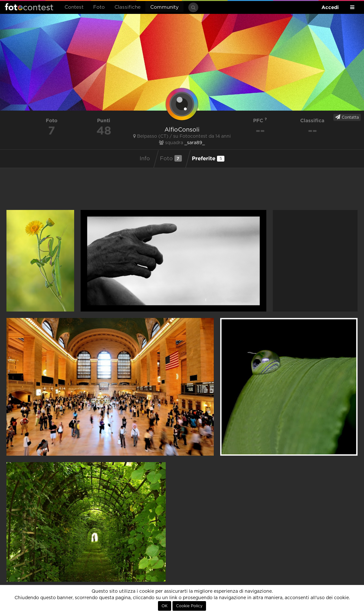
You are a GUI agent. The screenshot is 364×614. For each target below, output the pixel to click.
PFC (260, 120)
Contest (74, 7)
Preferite (208, 158)
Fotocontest (29, 7)
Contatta (347, 117)
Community (164, 7)
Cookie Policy (189, 606)
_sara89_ (195, 143)
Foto (99, 7)
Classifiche (128, 7)
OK (165, 606)
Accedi (330, 7)
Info (145, 159)
